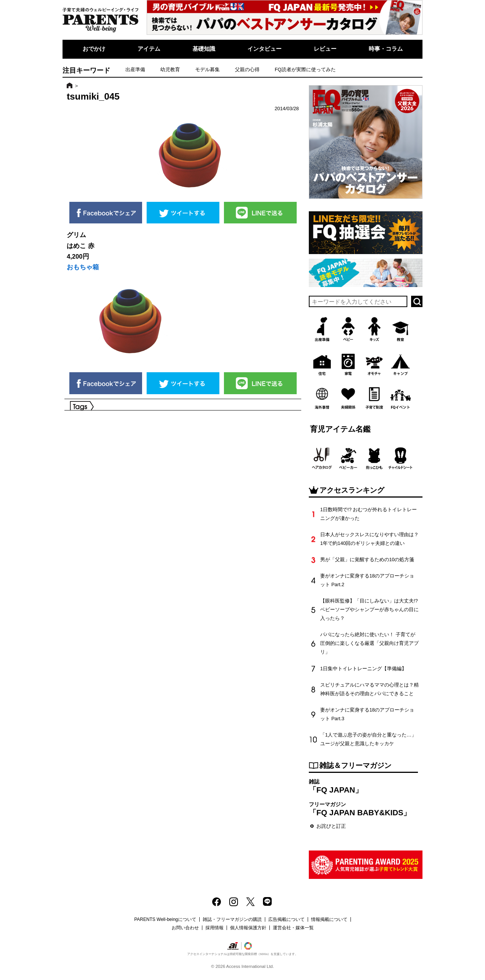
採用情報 (214, 928)
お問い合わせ (185, 928)
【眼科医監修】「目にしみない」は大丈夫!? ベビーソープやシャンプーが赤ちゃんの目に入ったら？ (369, 609)
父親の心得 (247, 69)
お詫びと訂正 (331, 826)
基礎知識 (204, 49)
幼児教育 (170, 69)
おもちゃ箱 (83, 267)
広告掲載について (286, 919)
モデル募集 (207, 69)
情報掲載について (329, 919)
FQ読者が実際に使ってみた (305, 69)
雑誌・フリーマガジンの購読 (232, 919)
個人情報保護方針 (248, 928)
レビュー (325, 49)
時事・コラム (386, 49)
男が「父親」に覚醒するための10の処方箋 (367, 559)
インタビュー (264, 49)
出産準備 (135, 69)
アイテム (149, 49)
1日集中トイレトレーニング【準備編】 (363, 669)
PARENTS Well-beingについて (165, 919)
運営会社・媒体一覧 (293, 928)
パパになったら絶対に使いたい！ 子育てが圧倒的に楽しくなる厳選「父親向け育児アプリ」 (369, 643)
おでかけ (94, 49)
